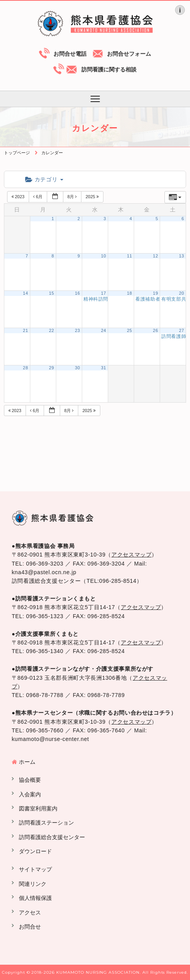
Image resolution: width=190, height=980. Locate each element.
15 (51, 293)
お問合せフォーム (129, 54)
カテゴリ (44, 179)
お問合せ (30, 927)
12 (156, 256)
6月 (38, 197)
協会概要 (30, 780)
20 (182, 293)
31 (104, 368)
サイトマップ (35, 869)
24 (104, 330)
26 (156, 330)
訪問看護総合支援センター (52, 837)
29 (51, 368)
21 (25, 330)
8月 (73, 197)
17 (104, 293)
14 (25, 293)
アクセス (30, 912)
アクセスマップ (131, 555)
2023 (19, 197)
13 (182, 256)
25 (130, 330)
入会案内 (30, 794)
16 (78, 293)
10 (104, 256)
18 (130, 293)
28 (25, 368)
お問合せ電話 (70, 54)
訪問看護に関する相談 (109, 69)
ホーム (27, 762)
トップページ (17, 153)
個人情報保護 (35, 898)
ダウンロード (35, 851)
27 (182, 330)
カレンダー (52, 153)
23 (78, 330)
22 (51, 330)
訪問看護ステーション (46, 823)
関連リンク (33, 884)
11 (130, 256)
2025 (93, 197)
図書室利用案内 (38, 808)
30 (78, 368)
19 (156, 293)
